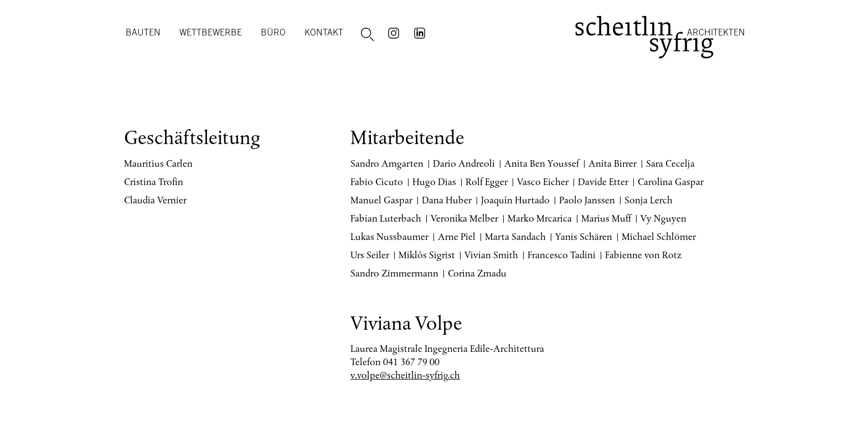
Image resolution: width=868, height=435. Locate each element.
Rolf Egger (487, 182)
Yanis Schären (584, 237)
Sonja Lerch (649, 200)
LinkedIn (421, 32)
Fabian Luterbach (386, 218)
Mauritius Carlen (158, 163)
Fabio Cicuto (377, 182)
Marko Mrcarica (540, 218)
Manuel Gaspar (381, 200)
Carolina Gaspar (671, 182)
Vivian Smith (491, 255)
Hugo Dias (434, 182)
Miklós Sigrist (427, 255)
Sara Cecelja (670, 163)
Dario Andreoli (464, 163)
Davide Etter (603, 182)
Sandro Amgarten (387, 163)
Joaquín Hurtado (515, 200)
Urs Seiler (370, 255)
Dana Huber (447, 200)
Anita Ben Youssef (542, 163)
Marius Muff (606, 218)
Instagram (395, 32)
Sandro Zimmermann (394, 273)
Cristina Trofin (154, 182)
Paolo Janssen (587, 200)
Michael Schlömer (659, 237)
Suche (369, 35)
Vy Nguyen (663, 218)
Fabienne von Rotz (644, 255)
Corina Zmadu (477, 273)
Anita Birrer (613, 163)
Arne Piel (457, 237)
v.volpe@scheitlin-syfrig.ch (405, 375)
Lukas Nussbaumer (389, 237)
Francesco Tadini (562, 255)
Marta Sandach (515, 237)
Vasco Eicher (543, 182)
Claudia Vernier (155, 200)
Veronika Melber (464, 218)
